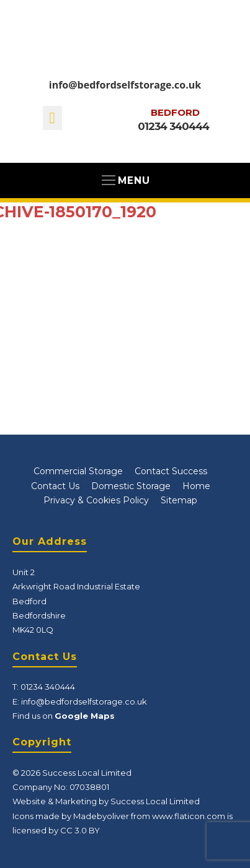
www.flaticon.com (189, 816)
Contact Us (55, 486)
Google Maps (85, 716)
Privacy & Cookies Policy (96, 500)
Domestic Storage (131, 486)
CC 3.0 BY (80, 830)
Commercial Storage (78, 471)
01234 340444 (173, 126)
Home (196, 486)
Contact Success (171, 471)
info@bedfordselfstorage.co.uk (125, 85)
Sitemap (179, 500)
